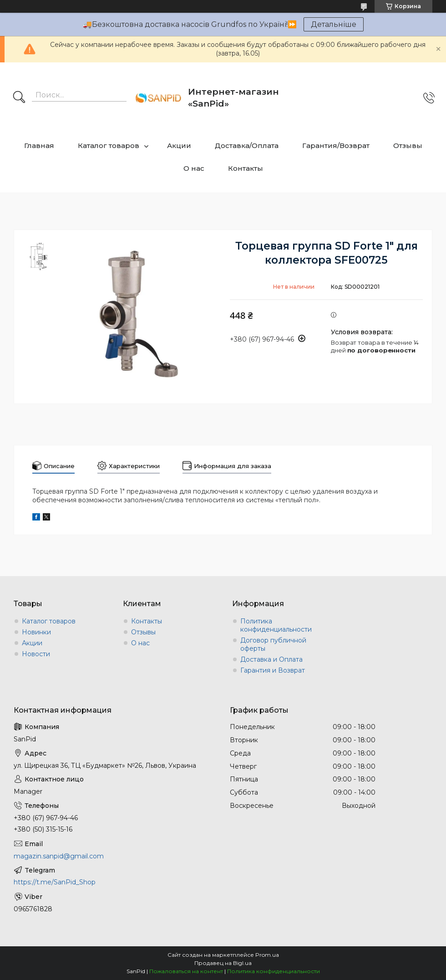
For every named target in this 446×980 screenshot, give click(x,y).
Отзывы (408, 145)
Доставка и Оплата (271, 659)
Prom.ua (267, 955)
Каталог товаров (109, 145)
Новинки (36, 632)
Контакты (246, 168)
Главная (39, 145)
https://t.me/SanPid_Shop (55, 882)
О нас (194, 168)
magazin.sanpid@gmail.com (59, 856)
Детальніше (334, 24)
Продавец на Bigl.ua (223, 963)
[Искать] (19, 98)
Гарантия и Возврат (273, 670)
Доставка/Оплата (247, 145)
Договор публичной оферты (273, 644)
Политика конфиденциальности (276, 625)
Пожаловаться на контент (186, 971)
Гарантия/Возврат (336, 145)
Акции (179, 145)
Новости (36, 654)
